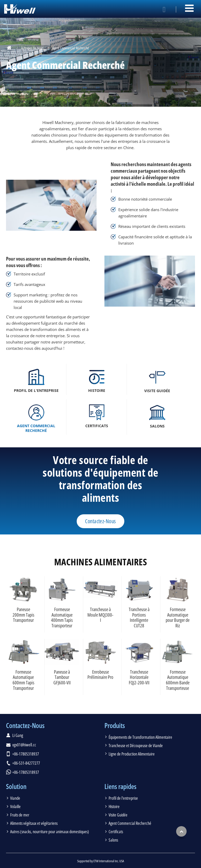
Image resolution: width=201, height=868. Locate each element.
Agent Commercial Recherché (130, 823)
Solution (16, 787)
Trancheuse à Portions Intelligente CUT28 (139, 617)
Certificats (116, 832)
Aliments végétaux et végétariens (34, 823)
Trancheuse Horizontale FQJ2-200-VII (139, 677)
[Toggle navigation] (189, 8)
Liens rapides (120, 787)
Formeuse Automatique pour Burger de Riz (178, 617)
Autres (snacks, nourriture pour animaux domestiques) (50, 832)
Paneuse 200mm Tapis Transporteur (23, 615)
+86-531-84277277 (26, 763)
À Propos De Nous (32, 48)
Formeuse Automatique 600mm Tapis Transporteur (23, 680)
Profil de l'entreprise (123, 798)
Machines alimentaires (100, 562)
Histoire (114, 807)
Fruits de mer (20, 815)
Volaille (15, 807)
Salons (113, 840)
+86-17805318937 (26, 754)
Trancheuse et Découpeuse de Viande (136, 746)
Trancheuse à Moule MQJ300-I (100, 615)
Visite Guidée (118, 815)
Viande (15, 798)
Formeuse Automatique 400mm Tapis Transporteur (62, 617)
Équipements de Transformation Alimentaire (140, 737)
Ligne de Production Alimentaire (132, 754)
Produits (115, 726)
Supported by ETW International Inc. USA (101, 861)
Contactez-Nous (25, 726)
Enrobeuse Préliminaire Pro (100, 675)
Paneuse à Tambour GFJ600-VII (62, 677)
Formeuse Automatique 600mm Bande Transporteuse (178, 680)
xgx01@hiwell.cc (24, 745)
